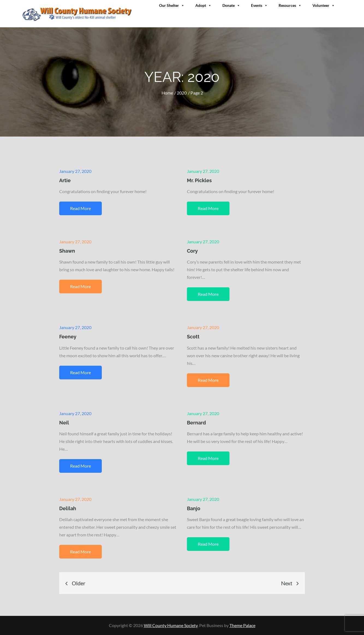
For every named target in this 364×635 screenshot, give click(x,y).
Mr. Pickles (199, 180)
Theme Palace (242, 625)
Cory (192, 251)
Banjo (194, 508)
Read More (80, 208)
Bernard (196, 423)
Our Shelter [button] (172, 5)
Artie (65, 180)
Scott (193, 337)
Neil (64, 423)
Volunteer (324, 5)
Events (259, 5)
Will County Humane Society (171, 625)
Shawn (67, 251)
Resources (290, 5)
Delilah (68, 508)
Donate (231, 5)
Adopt (203, 5)
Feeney (68, 337)
